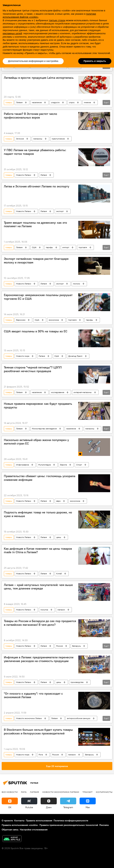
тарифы (49, 247)
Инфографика (22, 465)
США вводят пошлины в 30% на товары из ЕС (36, 331)
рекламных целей (12, 33)
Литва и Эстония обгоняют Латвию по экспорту (37, 186)
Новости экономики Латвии (29, 718)
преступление (58, 139)
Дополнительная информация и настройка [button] (33, 61)
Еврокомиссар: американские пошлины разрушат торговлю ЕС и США (38, 297)
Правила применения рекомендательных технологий (69, 825)
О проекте (7, 821)
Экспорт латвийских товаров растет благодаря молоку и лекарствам (36, 261)
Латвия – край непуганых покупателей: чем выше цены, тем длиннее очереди (38, 587)
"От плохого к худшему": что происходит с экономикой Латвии (33, 695)
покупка (44, 610)
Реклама (104, 825)
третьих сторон (57, 20)
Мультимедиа (44, 465)
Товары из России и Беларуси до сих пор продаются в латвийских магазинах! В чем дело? (40, 623)
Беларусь (76, 646)
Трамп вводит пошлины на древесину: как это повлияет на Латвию (35, 225)
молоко (77, 284)
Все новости (10, 792)
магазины (38, 139)
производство (77, 682)
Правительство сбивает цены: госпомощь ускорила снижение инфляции (40, 478)
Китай (59, 574)
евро (58, 501)
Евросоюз (21, 320)
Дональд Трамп (75, 356)
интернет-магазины (83, 392)
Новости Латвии (24, 175)
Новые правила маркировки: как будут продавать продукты (38, 406)
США (34, 247)
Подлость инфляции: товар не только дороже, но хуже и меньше (38, 514)
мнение (87, 102)
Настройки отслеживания (34, 830)
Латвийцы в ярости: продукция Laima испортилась (39, 78)
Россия (60, 646)
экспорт (60, 211)
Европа (63, 465)
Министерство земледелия (44, 429)
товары (9, 102)
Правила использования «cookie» (20, 825)
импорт (66, 247)
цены (59, 537)
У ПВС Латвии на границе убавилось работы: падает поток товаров (35, 152)
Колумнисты (104, 792)
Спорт (79, 465)
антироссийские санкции (79, 718)
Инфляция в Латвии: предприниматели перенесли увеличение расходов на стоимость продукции (39, 659)
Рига (41, 755)
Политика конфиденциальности (71, 821)
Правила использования (39, 821)
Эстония (20, 139)
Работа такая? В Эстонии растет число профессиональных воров (30, 116)
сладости (55, 102)
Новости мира (23, 356)
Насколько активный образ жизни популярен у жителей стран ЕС (36, 442)
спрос (72, 102)
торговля (83, 247)
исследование (58, 392)
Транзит (87, 792)
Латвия (19, 102)
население (37, 102)
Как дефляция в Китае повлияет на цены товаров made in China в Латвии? (38, 551)
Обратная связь (10, 830)
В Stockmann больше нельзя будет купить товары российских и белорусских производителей (38, 732)
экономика (54, 320)
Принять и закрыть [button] (95, 61)
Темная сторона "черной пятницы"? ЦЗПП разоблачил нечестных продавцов (33, 369)
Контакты (19, 821)
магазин (61, 610)
